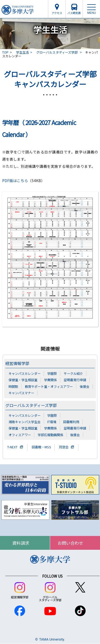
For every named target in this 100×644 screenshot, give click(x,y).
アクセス (57, 13)
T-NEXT (12, 447)
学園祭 (52, 373)
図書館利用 (71, 422)
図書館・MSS (41, 447)
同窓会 (64, 447)
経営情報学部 (17, 363)
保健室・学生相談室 (23, 380)
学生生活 (22, 52)
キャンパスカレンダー (25, 373)
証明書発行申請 (75, 380)
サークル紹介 (73, 373)
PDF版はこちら (15, 181)
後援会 (85, 386)
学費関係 (50, 380)
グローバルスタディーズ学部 (57, 52)
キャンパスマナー (21, 393)
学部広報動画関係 (50, 435)
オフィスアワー (20, 435)
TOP (5, 52)
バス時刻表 (74, 13)
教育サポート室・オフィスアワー (49, 386)
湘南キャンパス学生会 (25, 422)
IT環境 (52, 422)
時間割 (13, 386)
